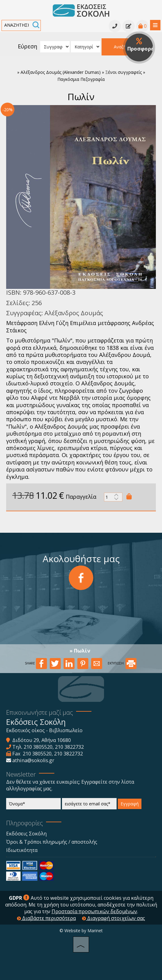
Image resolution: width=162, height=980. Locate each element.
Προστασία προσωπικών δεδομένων (94, 911)
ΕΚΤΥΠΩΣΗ (122, 663)
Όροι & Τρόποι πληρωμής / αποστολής (52, 842)
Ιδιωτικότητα (22, 850)
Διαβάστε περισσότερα (46, 918)
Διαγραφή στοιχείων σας (114, 918)
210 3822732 (69, 747)
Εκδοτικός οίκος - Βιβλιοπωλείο (44, 730)
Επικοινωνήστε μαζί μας (40, 712)
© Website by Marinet (81, 931)
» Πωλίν (80, 651)
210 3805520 (38, 747)
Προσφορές (141, 45)
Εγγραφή (130, 804)
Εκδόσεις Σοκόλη (26, 834)
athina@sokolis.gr (33, 760)
